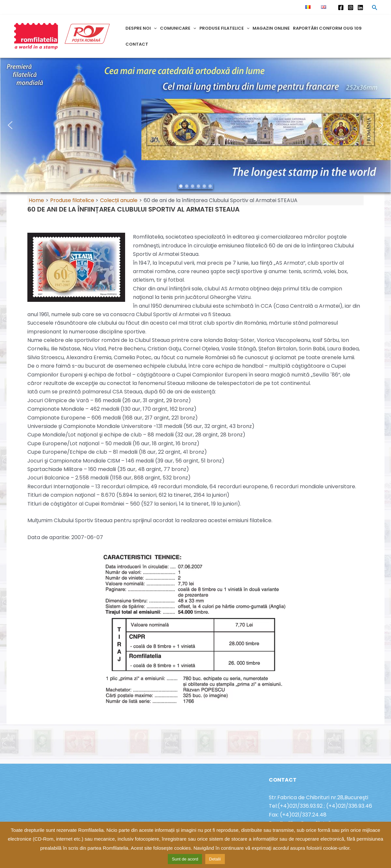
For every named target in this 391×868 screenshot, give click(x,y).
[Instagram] (351, 7)
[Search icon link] (375, 8)
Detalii (215, 859)
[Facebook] (341, 7)
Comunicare (178, 28)
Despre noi (141, 28)
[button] (195, 125)
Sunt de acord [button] (185, 859)
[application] (154, 28)
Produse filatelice (224, 28)
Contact (137, 44)
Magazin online (271, 28)
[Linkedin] (360, 7)
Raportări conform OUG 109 (327, 28)
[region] (195, 125)
